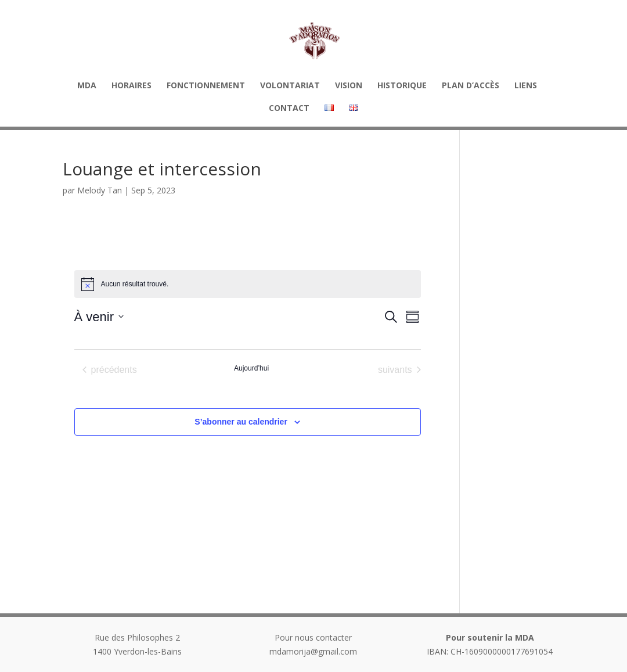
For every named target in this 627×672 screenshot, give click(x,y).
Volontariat (290, 86)
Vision (349, 86)
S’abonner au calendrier (241, 422)
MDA (87, 86)
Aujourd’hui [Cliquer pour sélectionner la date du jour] (251, 368)
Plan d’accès (471, 86)
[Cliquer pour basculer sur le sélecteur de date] (99, 317)
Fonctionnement (206, 86)
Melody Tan (100, 190)
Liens (526, 86)
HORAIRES (131, 86)
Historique (402, 86)
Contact (289, 109)
